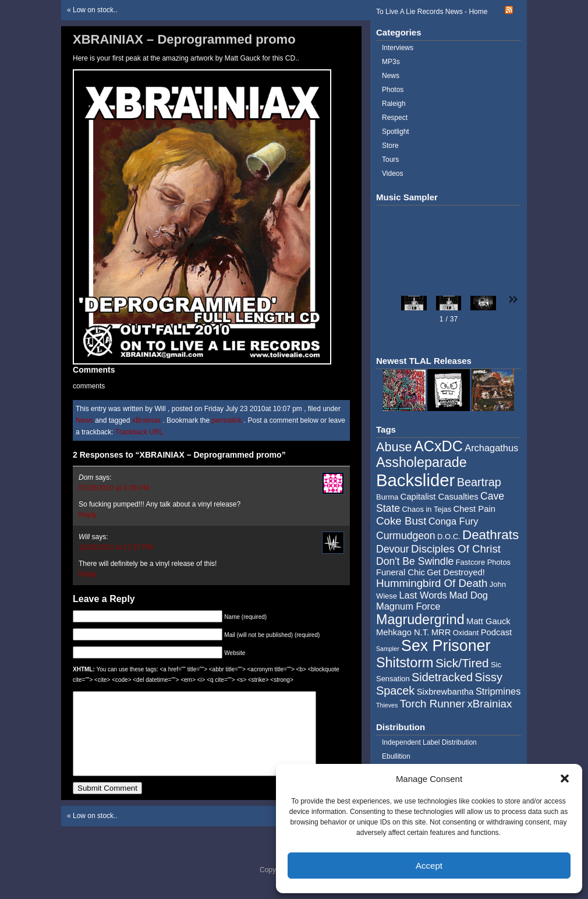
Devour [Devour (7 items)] (393, 549)
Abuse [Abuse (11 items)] (394, 447)
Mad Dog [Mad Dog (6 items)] (468, 595)
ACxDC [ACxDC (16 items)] (438, 446)
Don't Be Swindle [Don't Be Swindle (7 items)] (415, 561)
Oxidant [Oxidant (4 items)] (466, 633)
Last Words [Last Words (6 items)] (423, 595)
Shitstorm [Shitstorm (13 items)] (405, 663)
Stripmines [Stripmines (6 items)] (498, 691)
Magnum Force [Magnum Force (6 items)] (408, 606)
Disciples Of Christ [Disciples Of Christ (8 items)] (456, 549)
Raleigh (394, 104)
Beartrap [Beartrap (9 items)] (479, 482)
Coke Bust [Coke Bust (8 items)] (401, 521)
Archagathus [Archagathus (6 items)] (491, 448)
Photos (393, 90)
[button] (565, 778)
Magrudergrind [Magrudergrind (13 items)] (420, 620)
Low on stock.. (95, 10)
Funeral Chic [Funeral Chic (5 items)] (401, 572)
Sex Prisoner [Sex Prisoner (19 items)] (446, 646)
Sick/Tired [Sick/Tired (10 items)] (462, 663)
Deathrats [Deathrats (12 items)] (490, 535)
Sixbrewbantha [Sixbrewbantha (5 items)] (445, 692)
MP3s (391, 62)
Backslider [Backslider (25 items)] (415, 480)
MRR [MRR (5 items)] (441, 632)
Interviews (398, 48)
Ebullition (396, 756)
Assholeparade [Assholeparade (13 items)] (421, 462)
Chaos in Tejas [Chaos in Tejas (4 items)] (426, 509)
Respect (395, 118)
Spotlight (396, 132)
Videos (392, 174)
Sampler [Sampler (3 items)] (388, 649)
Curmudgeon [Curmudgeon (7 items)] (406, 536)
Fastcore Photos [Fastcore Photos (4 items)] (483, 562)
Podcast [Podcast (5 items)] (496, 632)
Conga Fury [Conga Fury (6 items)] (454, 521)
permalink (227, 420)
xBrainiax (146, 420)
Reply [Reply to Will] (88, 574)
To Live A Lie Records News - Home (432, 12)
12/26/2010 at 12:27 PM (116, 547)
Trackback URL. (140, 432)
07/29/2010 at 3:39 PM (114, 488)
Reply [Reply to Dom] (88, 515)
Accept (429, 866)
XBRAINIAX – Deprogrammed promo (184, 39)
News (84, 420)
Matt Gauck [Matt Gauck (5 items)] (488, 621)
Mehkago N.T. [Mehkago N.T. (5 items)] (403, 632)
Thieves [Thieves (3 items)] (387, 705)
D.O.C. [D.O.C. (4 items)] (449, 537)
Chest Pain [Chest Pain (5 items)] (474, 509)
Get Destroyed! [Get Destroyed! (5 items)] (456, 572)
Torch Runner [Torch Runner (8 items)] (433, 704)
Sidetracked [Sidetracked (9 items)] (442, 677)
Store (390, 146)
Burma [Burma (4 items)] (387, 497)
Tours (390, 160)
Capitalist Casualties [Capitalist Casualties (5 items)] (440, 497)
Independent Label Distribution (429, 742)
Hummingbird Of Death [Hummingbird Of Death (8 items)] (432, 583)
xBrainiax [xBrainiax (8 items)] (489, 704)
